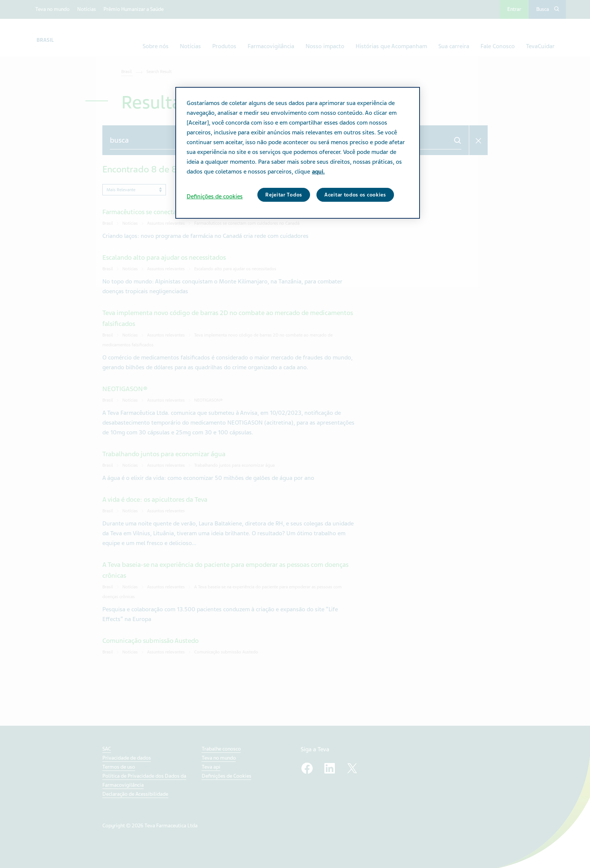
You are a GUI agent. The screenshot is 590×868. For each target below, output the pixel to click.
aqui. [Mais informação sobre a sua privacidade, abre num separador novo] (318, 172)
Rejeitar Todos (284, 195)
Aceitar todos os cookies (355, 195)
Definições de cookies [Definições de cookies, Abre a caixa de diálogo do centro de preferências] (215, 196)
